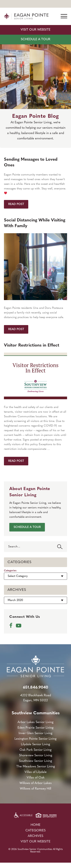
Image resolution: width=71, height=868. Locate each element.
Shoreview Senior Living (36, 756)
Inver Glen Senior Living (35, 733)
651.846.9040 (35, 688)
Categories (10, 571)
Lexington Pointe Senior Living (35, 739)
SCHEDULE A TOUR (35, 39)
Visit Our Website (35, 30)
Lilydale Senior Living (35, 744)
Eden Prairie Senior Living (35, 728)
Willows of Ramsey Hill (35, 789)
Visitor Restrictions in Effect (32, 345)
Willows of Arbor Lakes (36, 783)
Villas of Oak (36, 778)
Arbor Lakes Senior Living (35, 722)
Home (35, 825)
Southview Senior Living (35, 761)
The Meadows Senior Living (36, 767)
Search (60, 547)
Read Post (16, 204)
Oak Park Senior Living (35, 750)
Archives (35, 836)
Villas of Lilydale (36, 772)
